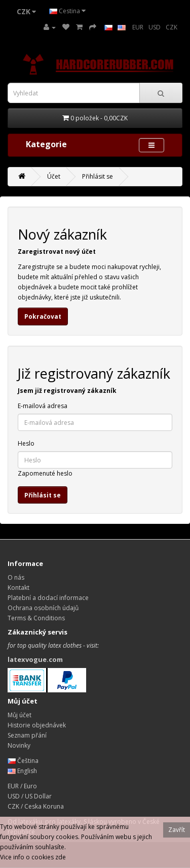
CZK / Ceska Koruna (36, 806)
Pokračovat (43, 316)
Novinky (19, 745)
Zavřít (177, 830)
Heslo (26, 443)
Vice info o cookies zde (33, 857)
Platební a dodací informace (48, 598)
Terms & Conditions (36, 618)
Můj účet (20, 715)
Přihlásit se (98, 176)
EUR (138, 27)
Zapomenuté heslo (45, 473)
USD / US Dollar (30, 796)
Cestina (67, 11)
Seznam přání (27, 735)
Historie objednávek (37, 725)
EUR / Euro (22, 786)
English (22, 771)
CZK (172, 27)
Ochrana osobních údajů (43, 608)
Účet (54, 176)
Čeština (23, 761)
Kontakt (18, 588)
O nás (16, 577)
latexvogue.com (35, 659)
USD (155, 27)
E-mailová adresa (43, 406)
